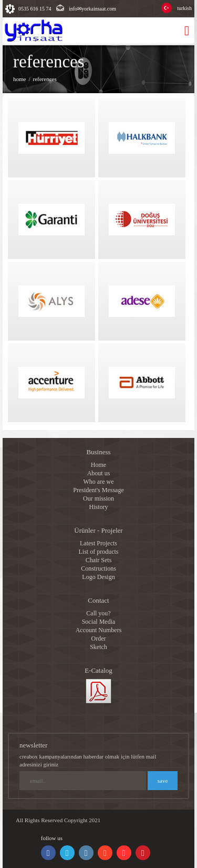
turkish (184, 8)
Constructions (98, 568)
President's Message (98, 490)
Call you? (98, 613)
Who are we (99, 482)
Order (99, 638)
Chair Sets (99, 560)
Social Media (99, 622)
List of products (99, 552)
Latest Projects (98, 543)
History (99, 507)
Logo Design (98, 577)
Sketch (98, 647)
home (19, 79)
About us (99, 473)
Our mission (98, 498)
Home (98, 465)
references (45, 79)
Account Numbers (99, 630)
